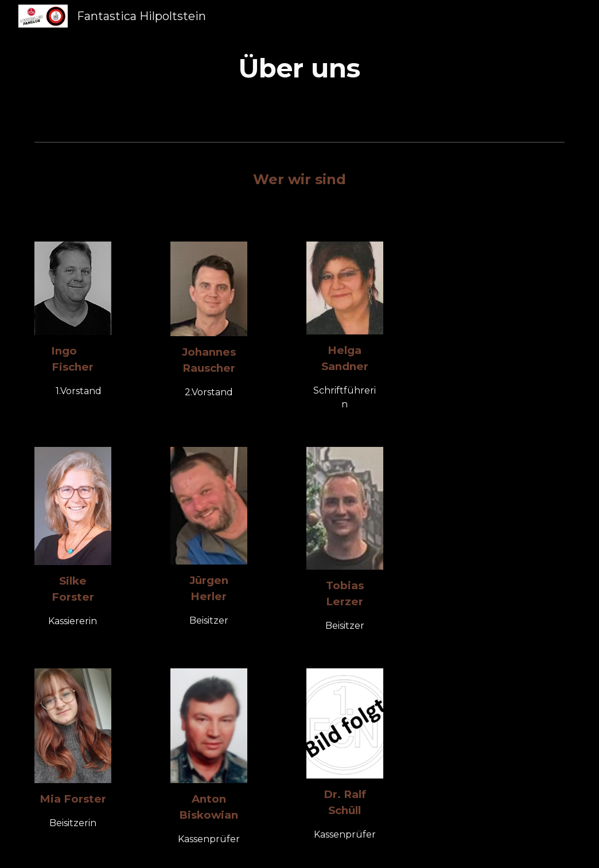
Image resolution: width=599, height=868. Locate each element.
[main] (299, 69)
